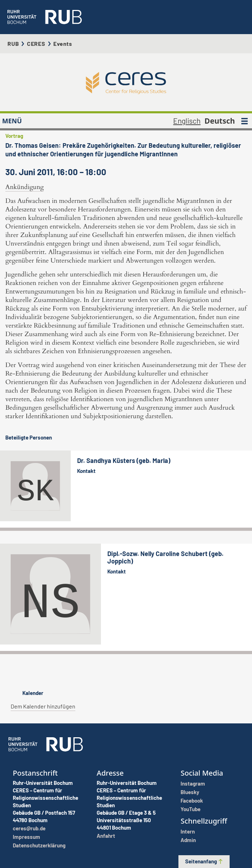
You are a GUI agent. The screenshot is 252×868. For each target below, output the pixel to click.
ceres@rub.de (29, 828)
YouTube (191, 809)
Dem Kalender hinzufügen (43, 706)
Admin (188, 840)
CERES (36, 44)
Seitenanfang (204, 861)
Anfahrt (106, 836)
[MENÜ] (245, 121)
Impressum (26, 837)
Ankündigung (25, 187)
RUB (13, 44)
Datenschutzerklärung (39, 845)
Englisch (187, 121)
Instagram (193, 783)
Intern (188, 831)
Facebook (192, 800)
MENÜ (12, 121)
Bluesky (190, 792)
